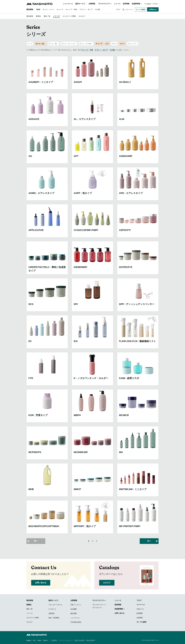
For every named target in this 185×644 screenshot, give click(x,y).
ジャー (122, 44)
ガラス (114, 44)
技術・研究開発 (54, 618)
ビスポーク (52, 609)
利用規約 (54, 640)
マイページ (129, 10)
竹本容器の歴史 (76, 622)
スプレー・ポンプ (86, 9)
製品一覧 (47, 16)
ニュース (117, 4)
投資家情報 (136, 4)
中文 (34, 640)
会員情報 (140, 618)
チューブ (60, 9)
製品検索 (30, 16)
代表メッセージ (76, 605)
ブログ (118, 9)
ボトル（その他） (86, 44)
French (45, 640)
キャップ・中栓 (71, 9)
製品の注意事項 (80, 640)
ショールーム (68, 4)
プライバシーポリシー (66, 640)
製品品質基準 (91, 640)
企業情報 (74, 600)
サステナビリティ (105, 4)
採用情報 (126, 4)
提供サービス (53, 600)
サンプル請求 (141, 9)
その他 (97, 9)
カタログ (82, 16)
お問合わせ (153, 9)
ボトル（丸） (40, 44)
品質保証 (52, 613)
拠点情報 (74, 613)
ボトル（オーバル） (69, 44)
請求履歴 (140, 613)
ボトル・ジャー (48, 9)
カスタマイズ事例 (69, 16)
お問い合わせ (41, 583)
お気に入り (140, 609)
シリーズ (56, 16)
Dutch (39, 640)
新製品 (38, 16)
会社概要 (74, 609)
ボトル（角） (53, 44)
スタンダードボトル (55, 605)
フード (30, 44)
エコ (107, 44)
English (29, 640)
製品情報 (30, 9)
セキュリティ (133, 44)
